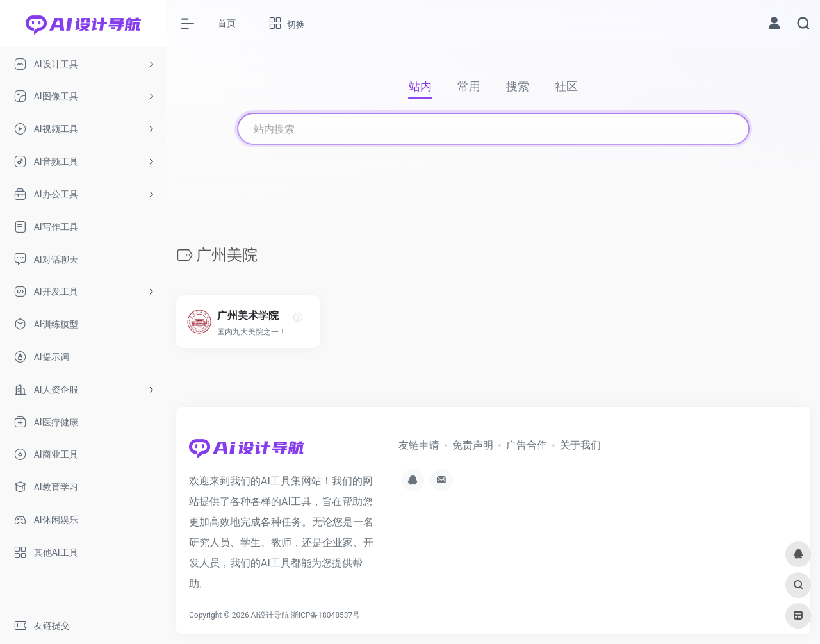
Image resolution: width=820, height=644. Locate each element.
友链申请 (419, 445)
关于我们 (580, 445)
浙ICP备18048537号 (326, 615)
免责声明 (473, 445)
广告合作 (527, 445)
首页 (227, 23)
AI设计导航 (270, 615)
